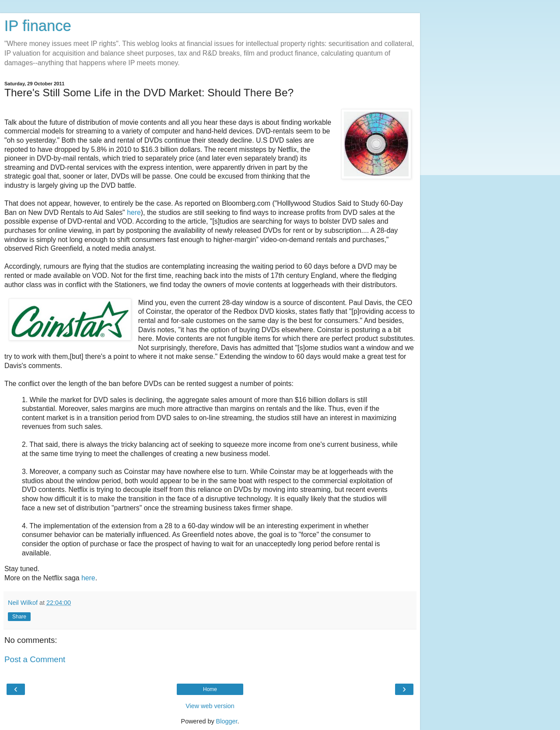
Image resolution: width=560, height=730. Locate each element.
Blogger (227, 721)
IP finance (38, 26)
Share (19, 617)
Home (210, 689)
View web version (210, 706)
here (134, 212)
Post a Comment (35, 659)
